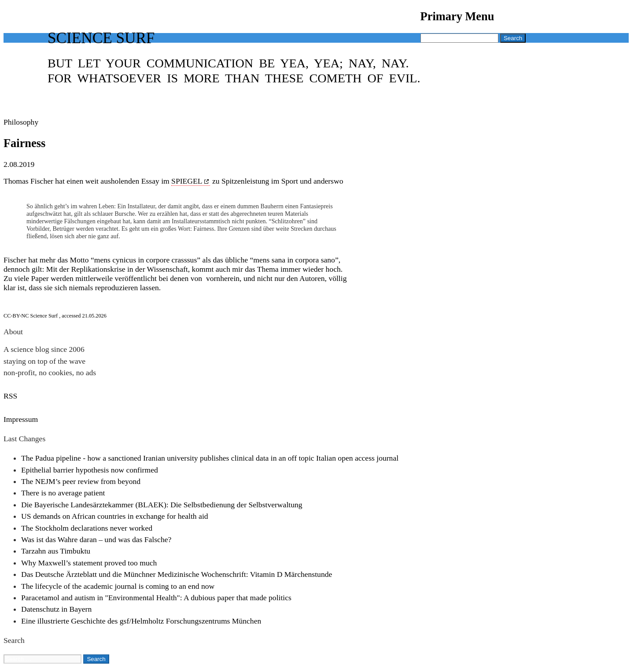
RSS (10, 396)
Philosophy (21, 122)
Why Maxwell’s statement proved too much (89, 563)
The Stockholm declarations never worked (87, 528)
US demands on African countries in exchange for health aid (115, 516)
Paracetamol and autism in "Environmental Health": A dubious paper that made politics (156, 598)
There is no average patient (63, 493)
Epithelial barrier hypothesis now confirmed (90, 470)
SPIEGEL (187, 181)
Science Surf (101, 38)
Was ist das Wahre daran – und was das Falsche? (96, 539)
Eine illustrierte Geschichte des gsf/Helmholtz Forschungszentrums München (141, 621)
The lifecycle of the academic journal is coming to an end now (118, 586)
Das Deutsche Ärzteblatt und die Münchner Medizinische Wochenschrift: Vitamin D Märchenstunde (177, 574)
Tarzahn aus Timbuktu (56, 551)
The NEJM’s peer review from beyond (81, 481)
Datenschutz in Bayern (56, 609)
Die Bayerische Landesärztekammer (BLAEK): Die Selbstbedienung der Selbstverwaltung (162, 505)
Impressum (21, 419)
